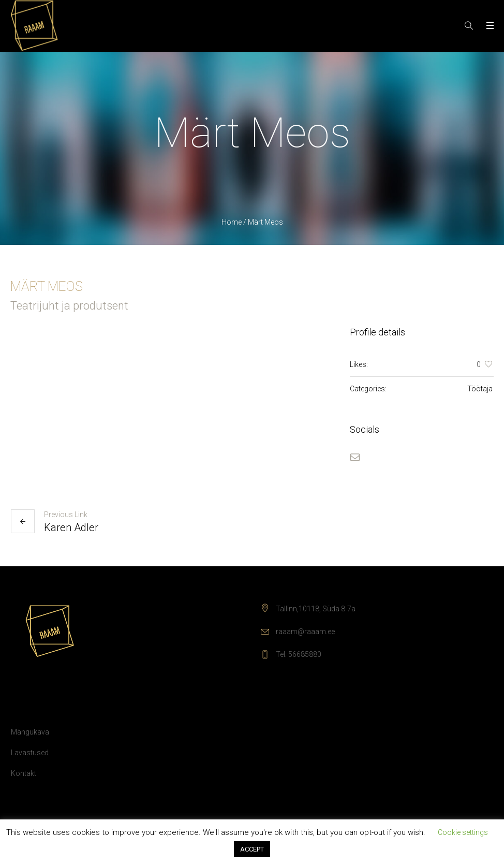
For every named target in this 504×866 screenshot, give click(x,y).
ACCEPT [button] (252, 849)
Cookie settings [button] (463, 832)
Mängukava (30, 732)
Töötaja (480, 389)
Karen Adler (71, 527)
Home (232, 222)
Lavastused (30, 753)
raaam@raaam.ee (305, 632)
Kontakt (24, 773)
